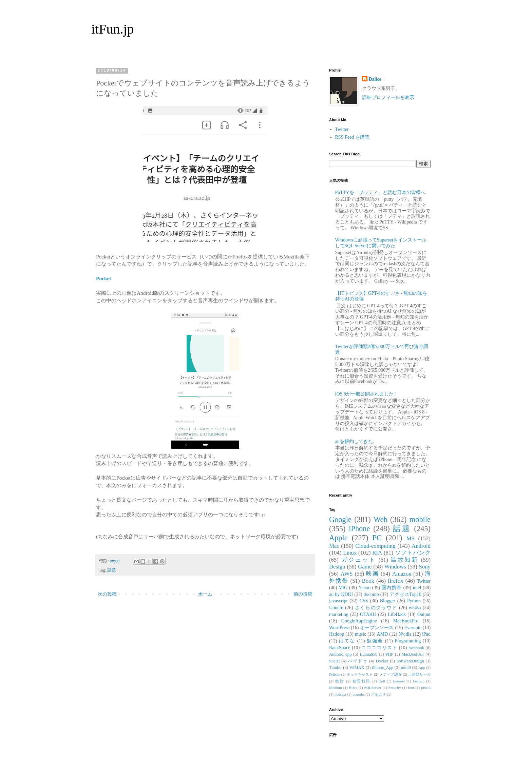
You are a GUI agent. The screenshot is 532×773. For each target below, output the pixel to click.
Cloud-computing (375, 546)
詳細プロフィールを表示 (388, 98)
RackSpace (340, 648)
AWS (347, 574)
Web (380, 519)
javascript (338, 601)
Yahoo (364, 588)
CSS (364, 601)
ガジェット (359, 560)
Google (340, 519)
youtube (359, 694)
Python (414, 601)
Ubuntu (336, 608)
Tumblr (335, 668)
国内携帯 (392, 588)
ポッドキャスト (360, 674)
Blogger (388, 601)
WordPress (339, 628)
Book (368, 581)
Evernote (413, 628)
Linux (350, 553)
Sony (425, 567)
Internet (399, 681)
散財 (340, 681)
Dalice (375, 79)
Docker (382, 661)
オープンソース (377, 628)
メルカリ (378, 694)
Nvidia (405, 634)
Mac (334, 546)
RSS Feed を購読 (352, 137)
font (411, 688)
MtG (343, 588)
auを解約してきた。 (356, 441)
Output (424, 614)
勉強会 (375, 641)
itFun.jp (113, 29)
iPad (426, 634)
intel (417, 588)
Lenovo (419, 681)
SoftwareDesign (410, 661)
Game (365, 567)
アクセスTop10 (405, 594)
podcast (340, 694)
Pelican (335, 674)
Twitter (342, 129)
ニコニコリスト (379, 648)
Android (421, 546)
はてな (347, 641)
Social (334, 661)
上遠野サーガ (419, 674)
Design (337, 567)
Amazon (402, 574)
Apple (338, 538)
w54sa (415, 608)
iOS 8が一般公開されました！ (367, 394)
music (360, 634)
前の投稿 (303, 594)
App (422, 668)
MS (411, 538)
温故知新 (404, 560)
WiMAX (357, 668)
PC (377, 538)
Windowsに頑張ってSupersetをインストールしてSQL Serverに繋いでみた (381, 243)
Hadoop (337, 634)
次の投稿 (107, 594)
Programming (408, 641)
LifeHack (397, 614)
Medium (336, 688)
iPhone (359, 529)
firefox (396, 581)
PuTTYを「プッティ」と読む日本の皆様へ (380, 192)
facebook (416, 648)
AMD (383, 634)
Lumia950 (368, 654)
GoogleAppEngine (359, 621)
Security (394, 688)
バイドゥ (358, 661)
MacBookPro (406, 621)
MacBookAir (413, 654)
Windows (395, 567)
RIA (377, 553)
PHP (389, 654)
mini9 (406, 668)
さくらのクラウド (376, 608)
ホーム (205, 594)
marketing (339, 614)
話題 (112, 570)
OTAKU (368, 614)
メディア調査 (391, 674)
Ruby (353, 688)
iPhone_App (383, 668)
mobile (420, 519)
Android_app (340, 654)
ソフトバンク (413, 553)
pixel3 (426, 688)
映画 (372, 574)
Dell (382, 681)
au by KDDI (341, 594)
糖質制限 (362, 681)
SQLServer (373, 688)
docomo (371, 594)
